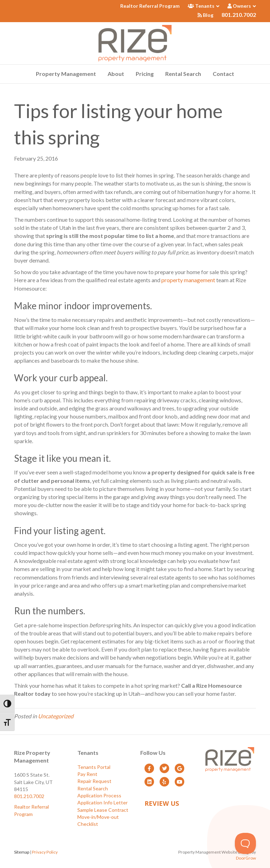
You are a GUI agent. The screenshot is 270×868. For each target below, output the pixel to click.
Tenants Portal (94, 767)
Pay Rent (87, 774)
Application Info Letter (102, 802)
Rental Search (183, 74)
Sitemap (22, 852)
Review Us (162, 803)
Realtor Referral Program (150, 6)
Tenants (201, 6)
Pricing (145, 74)
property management (188, 280)
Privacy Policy (45, 852)
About (116, 74)
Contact (223, 74)
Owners (239, 6)
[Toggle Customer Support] (245, 843)
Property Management (66, 74)
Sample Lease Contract (103, 810)
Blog (205, 15)
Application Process (99, 795)
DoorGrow (246, 858)
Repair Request (94, 781)
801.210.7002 (239, 15)
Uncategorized (56, 716)
